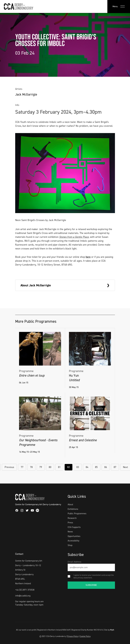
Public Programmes (77, 513)
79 (41, 467)
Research (72, 518)
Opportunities (74, 536)
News (70, 532)
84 (87, 467)
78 (31, 467)
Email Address (74, 562)
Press (70, 523)
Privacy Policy (73, 636)
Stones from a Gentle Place (74, 237)
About (70, 504)
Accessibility (73, 541)
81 (59, 467)
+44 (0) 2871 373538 (25, 590)
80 (50, 467)
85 (96, 467)
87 (115, 467)
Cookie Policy (85, 636)
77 (22, 467)
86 (106, 467)
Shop (70, 545)
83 (78, 467)
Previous (9, 467)
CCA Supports (74, 527)
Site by (109, 630)
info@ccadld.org (23, 596)
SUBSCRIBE (91, 585)
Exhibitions (73, 509)
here (88, 257)
